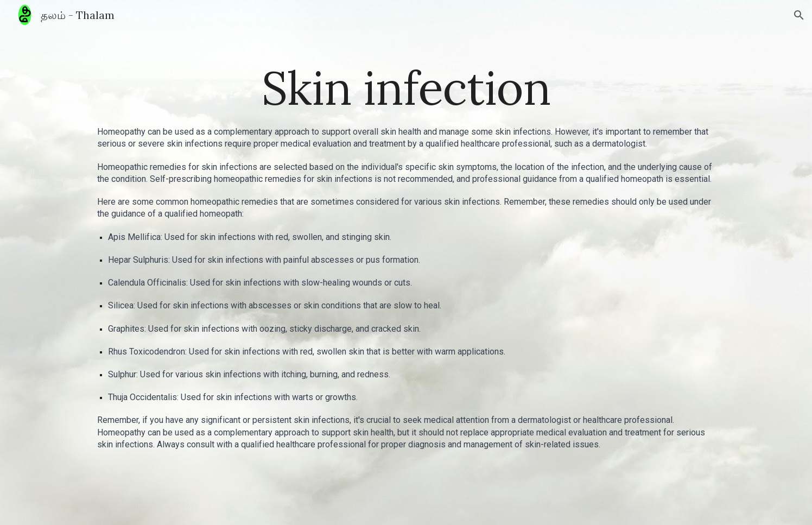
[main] (406, 88)
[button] (799, 15)
